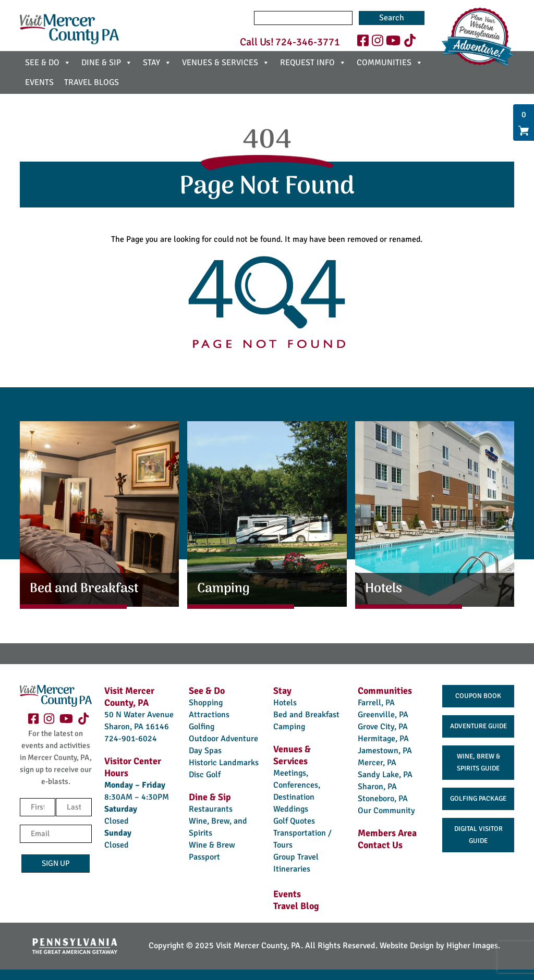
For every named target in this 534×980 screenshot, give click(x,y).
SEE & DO (48, 63)
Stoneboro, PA (383, 799)
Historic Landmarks (224, 763)
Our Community (386, 811)
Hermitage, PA (383, 739)
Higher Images (472, 946)
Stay (282, 691)
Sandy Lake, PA (385, 775)
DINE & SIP (107, 63)
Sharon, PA (377, 787)
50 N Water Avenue (139, 715)
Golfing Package (478, 799)
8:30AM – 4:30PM (137, 797)
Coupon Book (478, 696)
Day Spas (205, 751)
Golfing (202, 727)
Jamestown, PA (385, 751)
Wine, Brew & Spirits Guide (478, 762)
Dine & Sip (210, 797)
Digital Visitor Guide (478, 835)
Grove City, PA (383, 727)
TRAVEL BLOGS (92, 82)
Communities (385, 691)
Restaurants (211, 809)
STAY (157, 63)
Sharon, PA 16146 (137, 727)
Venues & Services (292, 755)
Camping (289, 727)
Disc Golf (205, 775)
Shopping (206, 703)
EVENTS (39, 82)
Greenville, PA (383, 715)
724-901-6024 (131, 739)
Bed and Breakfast (306, 715)
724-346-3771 (308, 42)
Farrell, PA (376, 703)
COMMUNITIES (390, 63)
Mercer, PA (377, 763)
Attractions (209, 715)
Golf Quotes (294, 821)
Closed (117, 821)
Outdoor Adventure (223, 739)
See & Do (207, 691)
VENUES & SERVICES (226, 63)
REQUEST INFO (313, 63)
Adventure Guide (478, 726)
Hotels (285, 703)
